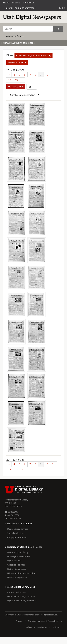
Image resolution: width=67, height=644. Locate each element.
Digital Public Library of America (22, 601)
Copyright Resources (17, 537)
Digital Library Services (18, 529)
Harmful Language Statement (20, 8)
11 (53, 75)
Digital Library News (17, 569)
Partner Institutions (16, 592)
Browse (16, 3)
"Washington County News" (33, 55)
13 (16, 80)
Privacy (19, 621)
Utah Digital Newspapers (19, 556)
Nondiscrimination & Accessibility (43, 621)
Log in (62, 8)
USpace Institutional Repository (22, 573)
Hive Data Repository (17, 577)
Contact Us (29, 3)
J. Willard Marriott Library (17, 500)
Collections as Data (16, 565)
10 (47, 75)
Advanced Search (15, 36)
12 (10, 80)
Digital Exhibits (14, 561)
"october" (17, 62)
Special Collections (16, 533)
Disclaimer (42, 627)
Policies (56, 627)
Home (6, 3)
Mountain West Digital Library (21, 596)
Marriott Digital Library (18, 552)
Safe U (29, 627)
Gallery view (17, 87)
